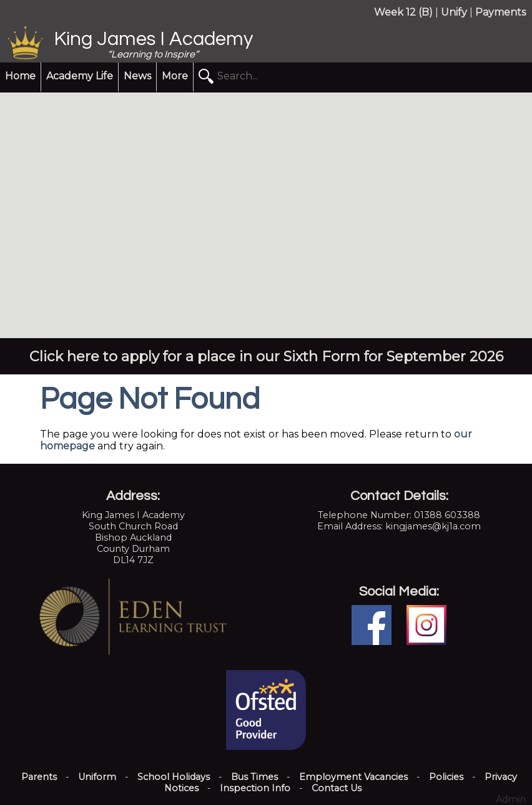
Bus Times (254, 777)
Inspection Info (255, 788)
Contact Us (337, 788)
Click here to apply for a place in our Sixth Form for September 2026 (266, 356)
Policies (446, 777)
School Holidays (174, 777)
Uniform (97, 777)
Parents (39, 777)
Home (20, 76)
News (137, 76)
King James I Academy (153, 39)
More (175, 76)
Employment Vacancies (353, 777)
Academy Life (80, 76)
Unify (454, 12)
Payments (500, 12)
